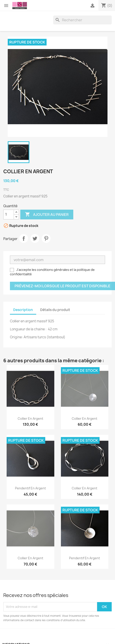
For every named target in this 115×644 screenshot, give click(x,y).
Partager (24, 238)
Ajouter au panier (47, 215)
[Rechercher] (82, 20)
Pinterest (46, 238)
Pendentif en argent (30, 488)
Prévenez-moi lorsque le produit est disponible (62, 286)
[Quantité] (9, 215)
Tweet (35, 238)
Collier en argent (30, 419)
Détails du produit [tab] (55, 310)
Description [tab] (23, 310)
